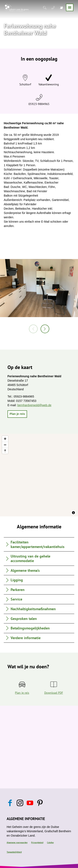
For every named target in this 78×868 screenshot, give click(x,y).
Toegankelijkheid (14, 852)
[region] (39, 475)
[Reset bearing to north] (5, 451)
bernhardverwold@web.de (34, 405)
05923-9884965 (39, 104)
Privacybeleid (37, 842)
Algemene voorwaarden (17, 842)
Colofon (50, 842)
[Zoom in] (5, 439)
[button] (17, 414)
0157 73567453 (26, 401)
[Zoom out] (5, 445)
